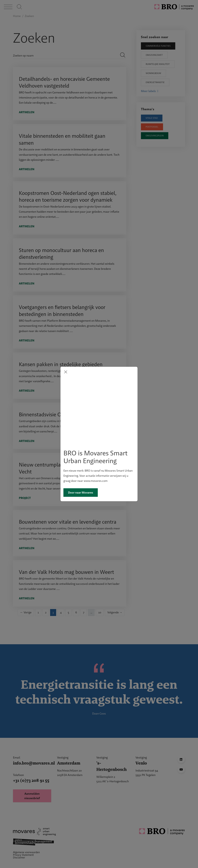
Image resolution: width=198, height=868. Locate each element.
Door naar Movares (81, 459)
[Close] (66, 405)
